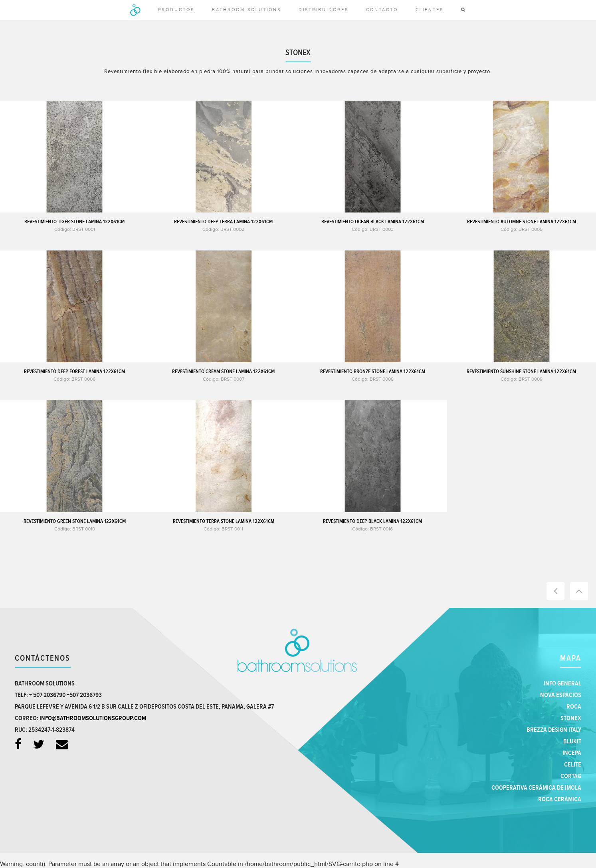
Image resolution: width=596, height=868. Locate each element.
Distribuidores (324, 10)
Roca (574, 707)
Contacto (382, 10)
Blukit (572, 742)
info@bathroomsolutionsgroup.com (93, 718)
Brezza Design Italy (554, 730)
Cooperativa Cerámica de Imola (536, 788)
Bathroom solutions (247, 10)
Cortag (571, 776)
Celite (573, 765)
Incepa (572, 753)
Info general (562, 684)
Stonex (571, 718)
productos (176, 10)
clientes (430, 10)
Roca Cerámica (560, 799)
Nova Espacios (561, 695)
